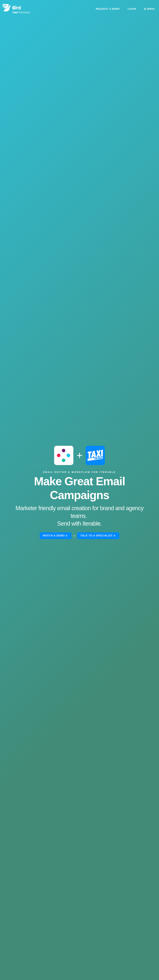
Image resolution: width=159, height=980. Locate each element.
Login (132, 9)
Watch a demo (54, 536)
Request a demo (108, 9)
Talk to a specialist (96, 536)
